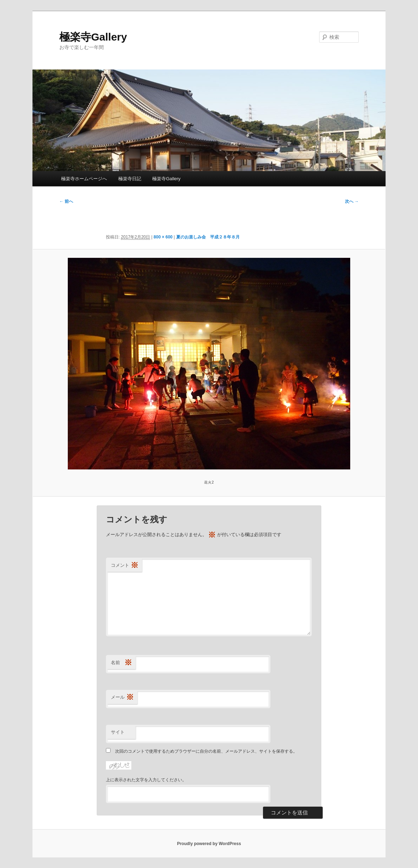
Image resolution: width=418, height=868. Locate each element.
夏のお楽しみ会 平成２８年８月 (208, 237)
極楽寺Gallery (93, 37)
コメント (125, 566)
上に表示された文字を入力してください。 (146, 780)
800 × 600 (163, 237)
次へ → (352, 201)
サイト (118, 732)
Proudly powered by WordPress (209, 844)
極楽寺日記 (130, 179)
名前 (121, 663)
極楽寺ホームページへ (84, 179)
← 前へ (66, 201)
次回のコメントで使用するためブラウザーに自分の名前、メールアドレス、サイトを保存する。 (206, 751)
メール (122, 697)
